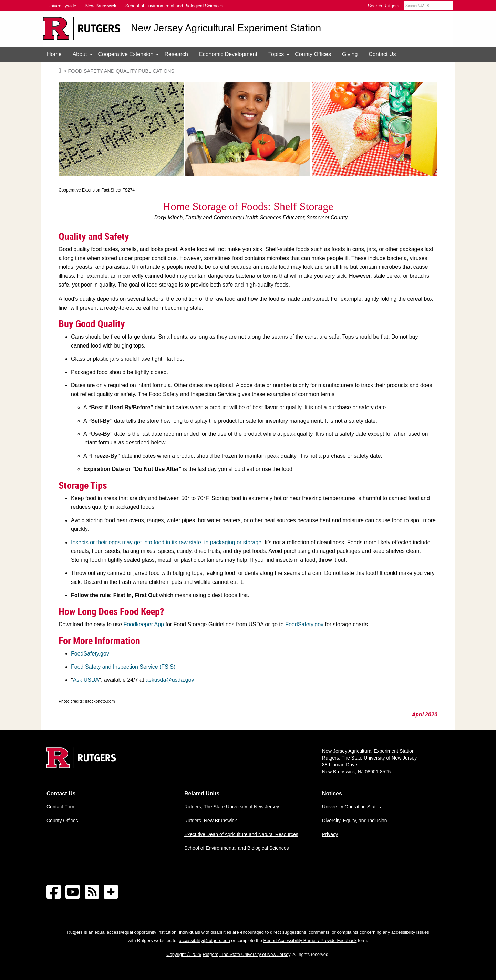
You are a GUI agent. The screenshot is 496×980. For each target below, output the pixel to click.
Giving (350, 54)
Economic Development (228, 54)
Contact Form (61, 807)
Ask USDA (86, 680)
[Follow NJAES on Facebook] (54, 892)
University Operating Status (351, 807)
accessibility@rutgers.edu (204, 941)
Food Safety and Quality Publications (121, 71)
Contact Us (382, 54)
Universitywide (62, 6)
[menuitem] (54, 54)
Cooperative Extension (126, 54)
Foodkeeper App (144, 624)
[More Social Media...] (111, 892)
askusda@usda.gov (170, 680)
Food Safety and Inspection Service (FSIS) (123, 667)
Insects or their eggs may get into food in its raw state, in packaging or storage (166, 542)
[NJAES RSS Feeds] (92, 892)
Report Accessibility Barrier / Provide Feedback (310, 941)
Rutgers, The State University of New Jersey (232, 807)
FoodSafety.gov (304, 624)
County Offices (313, 54)
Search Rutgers (384, 6)
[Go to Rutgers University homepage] (82, 28)
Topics (276, 54)
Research (176, 54)
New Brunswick (101, 6)
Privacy (330, 834)
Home (54, 54)
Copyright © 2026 (184, 954)
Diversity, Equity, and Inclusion (355, 821)
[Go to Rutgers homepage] (81, 766)
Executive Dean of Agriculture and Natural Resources (241, 834)
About (80, 54)
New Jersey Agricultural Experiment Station (226, 28)
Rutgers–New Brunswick (211, 821)
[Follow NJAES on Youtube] (73, 892)
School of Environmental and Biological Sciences (237, 848)
